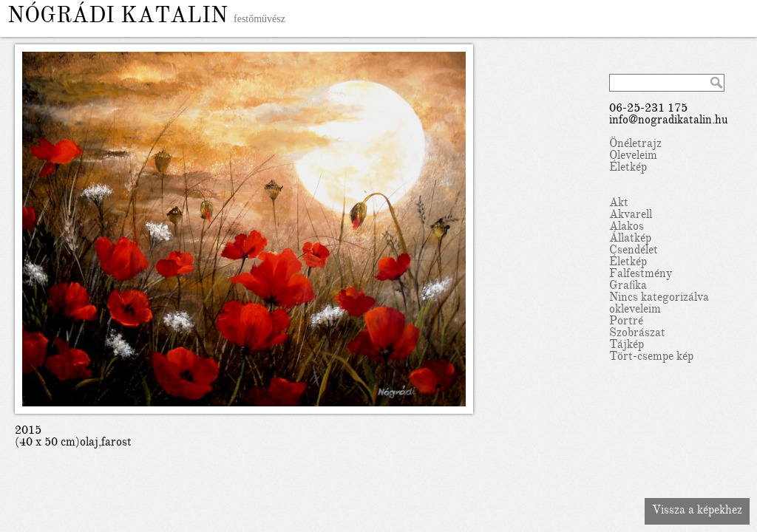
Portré (626, 322)
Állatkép (630, 239)
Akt (619, 204)
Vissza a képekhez (697, 511)
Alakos (627, 228)
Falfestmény (641, 275)
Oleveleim (633, 157)
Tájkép (627, 346)
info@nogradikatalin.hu (669, 121)
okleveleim (635, 310)
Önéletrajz (635, 145)
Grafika (628, 287)
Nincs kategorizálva (659, 299)
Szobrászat (637, 334)
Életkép (628, 168)
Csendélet (634, 251)
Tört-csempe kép (651, 358)
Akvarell (631, 216)
